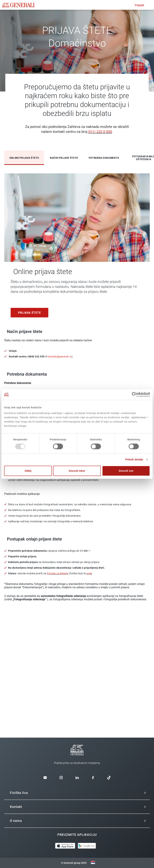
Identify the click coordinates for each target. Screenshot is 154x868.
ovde (89, 573)
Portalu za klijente (58, 573)
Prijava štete (29, 313)
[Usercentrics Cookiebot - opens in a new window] (134, 395)
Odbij (28, 471)
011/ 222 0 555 (100, 132)
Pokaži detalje (134, 459)
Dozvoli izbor (77, 471)
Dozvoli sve (126, 471)
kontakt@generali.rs (60, 357)
